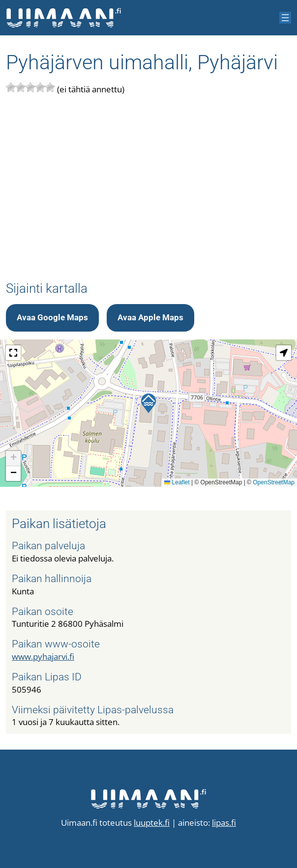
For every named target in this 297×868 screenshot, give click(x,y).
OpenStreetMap (274, 482)
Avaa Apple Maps (150, 318)
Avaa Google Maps (52, 318)
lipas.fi (224, 823)
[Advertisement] (148, 189)
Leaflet (177, 482)
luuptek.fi (152, 823)
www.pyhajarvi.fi (43, 657)
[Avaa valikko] (285, 18)
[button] (148, 403)
